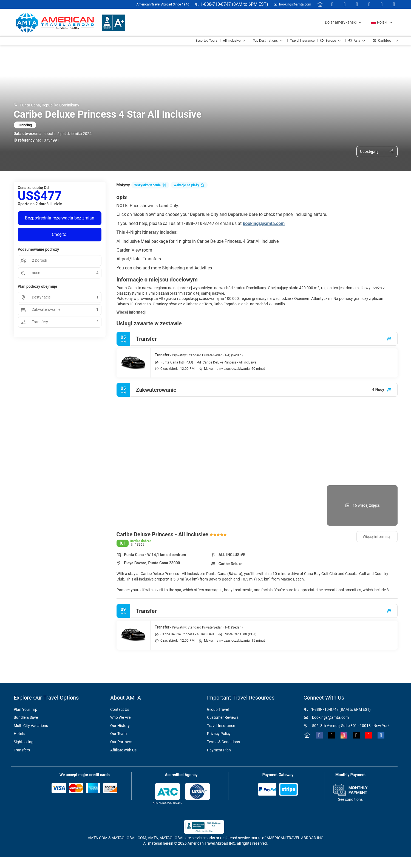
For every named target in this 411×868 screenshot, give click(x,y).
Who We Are (120, 717)
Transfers (22, 750)
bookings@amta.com (295, 4)
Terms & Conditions (223, 742)
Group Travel (218, 709)
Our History (120, 726)
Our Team (118, 734)
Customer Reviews (223, 717)
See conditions (350, 799)
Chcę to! (60, 234)
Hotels (19, 734)
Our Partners (121, 742)
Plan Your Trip (25, 709)
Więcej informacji (131, 312)
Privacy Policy (219, 734)
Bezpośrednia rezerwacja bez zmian (60, 218)
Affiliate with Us (123, 750)
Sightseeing (24, 742)
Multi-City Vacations (31, 726)
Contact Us (120, 709)
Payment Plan (219, 750)
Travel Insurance (221, 726)
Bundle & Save (26, 717)
